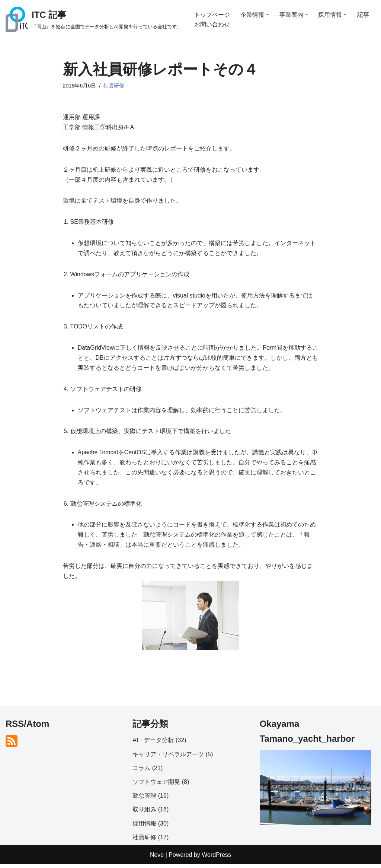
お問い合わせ (212, 24)
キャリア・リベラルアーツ (168, 758)
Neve (157, 859)
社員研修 (114, 86)
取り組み (144, 813)
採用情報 (144, 827)
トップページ (212, 14)
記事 (364, 14)
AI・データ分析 (153, 744)
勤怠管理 (144, 799)
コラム (141, 772)
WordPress (216, 859)
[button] (268, 15)
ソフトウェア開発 (156, 786)
